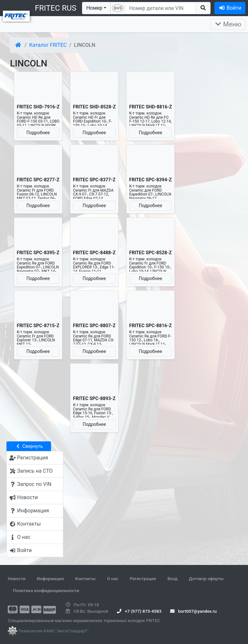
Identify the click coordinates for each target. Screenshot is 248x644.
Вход (173, 579)
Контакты (85, 579)
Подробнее (38, 133)
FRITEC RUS (56, 8)
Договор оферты (206, 579)
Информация (50, 579)
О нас (113, 579)
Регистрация (143, 579)
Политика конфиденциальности (46, 590)
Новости (16, 579)
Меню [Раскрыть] (228, 24)
